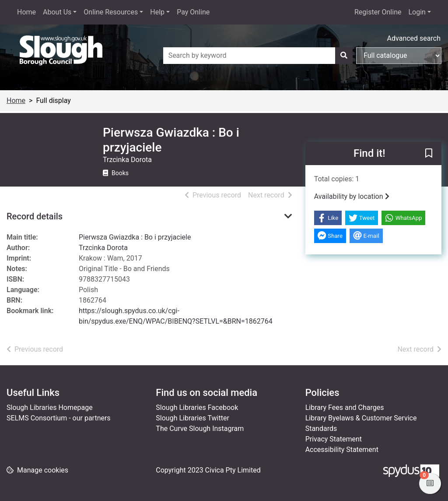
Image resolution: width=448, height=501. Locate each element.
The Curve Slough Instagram (200, 429)
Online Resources (111, 12)
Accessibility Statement (342, 450)
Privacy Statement (334, 439)
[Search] (344, 56)
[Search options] (399, 56)
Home (26, 12)
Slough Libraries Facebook (197, 408)
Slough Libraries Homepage (50, 408)
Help (157, 12)
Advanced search (414, 38)
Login (417, 12)
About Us (57, 12)
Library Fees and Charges (345, 408)
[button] (429, 154)
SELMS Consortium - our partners (59, 418)
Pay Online (193, 12)
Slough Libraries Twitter (192, 418)
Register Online (378, 12)
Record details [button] (35, 216)
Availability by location (352, 196)
